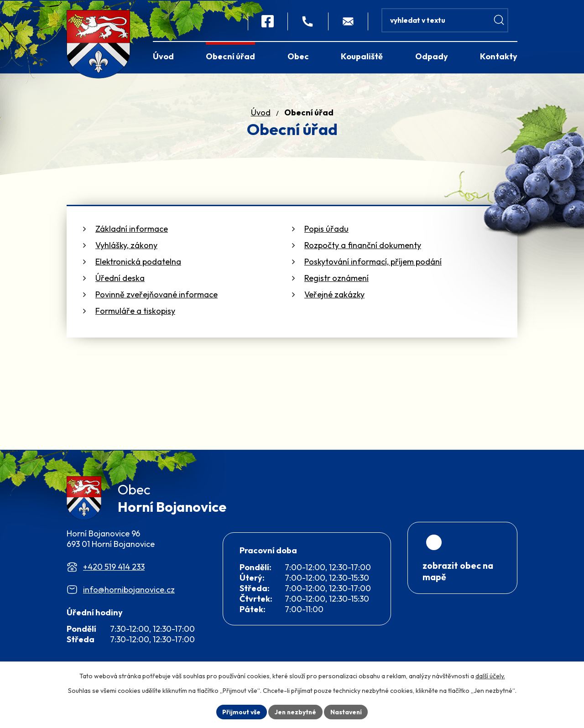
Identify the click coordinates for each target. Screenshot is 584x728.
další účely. (490, 676)
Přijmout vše (240, 712)
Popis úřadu (326, 229)
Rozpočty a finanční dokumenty (363, 245)
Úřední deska (120, 278)
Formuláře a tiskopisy (135, 311)
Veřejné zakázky (334, 294)
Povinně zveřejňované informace (156, 294)
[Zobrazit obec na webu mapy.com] (462, 581)
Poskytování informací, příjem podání (373, 262)
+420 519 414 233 (114, 569)
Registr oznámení (336, 278)
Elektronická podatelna (138, 262)
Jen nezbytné (295, 712)
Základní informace (132, 229)
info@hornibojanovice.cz (129, 591)
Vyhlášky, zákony (126, 245)
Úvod (261, 112)
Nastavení (347, 712)
